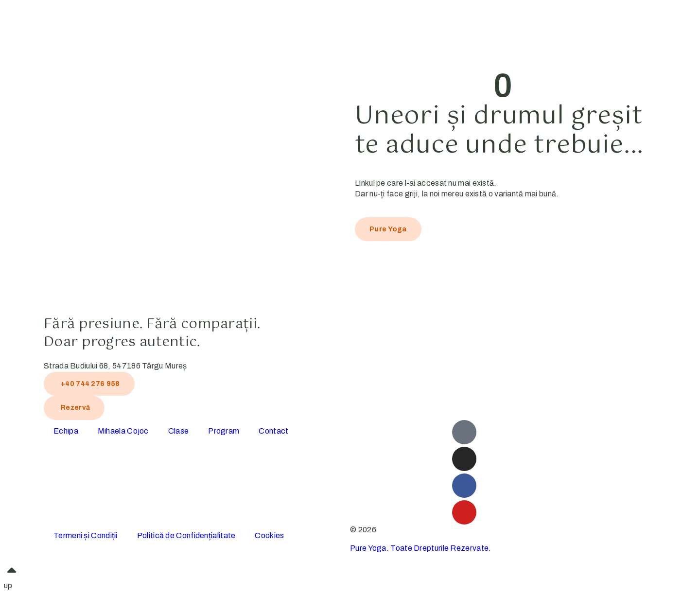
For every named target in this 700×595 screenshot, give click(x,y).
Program (224, 431)
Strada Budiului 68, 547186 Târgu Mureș (115, 366)
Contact (273, 431)
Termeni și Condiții (86, 535)
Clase (179, 431)
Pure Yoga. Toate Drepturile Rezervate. (420, 548)
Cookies (269, 535)
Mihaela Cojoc (123, 431)
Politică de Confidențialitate (186, 535)
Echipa (66, 431)
